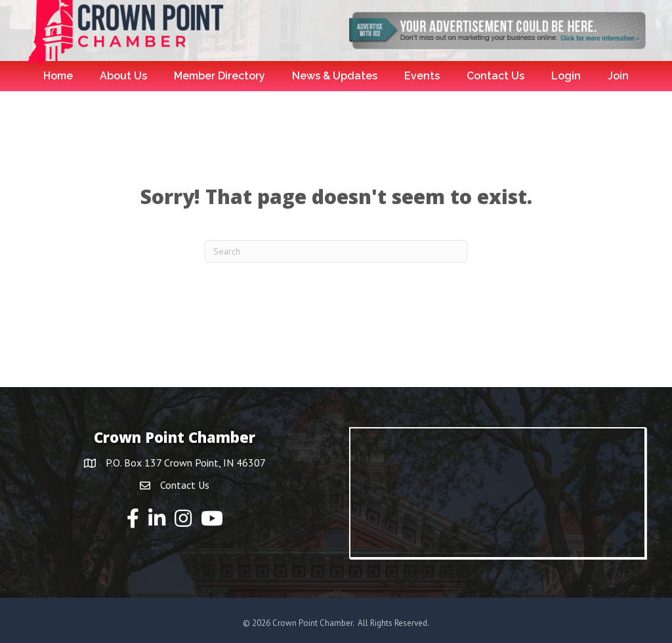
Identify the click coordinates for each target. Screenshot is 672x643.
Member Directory (220, 76)
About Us (123, 76)
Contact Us (495, 76)
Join (618, 76)
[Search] (336, 251)
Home (58, 76)
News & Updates (335, 76)
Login (566, 76)
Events (422, 76)
